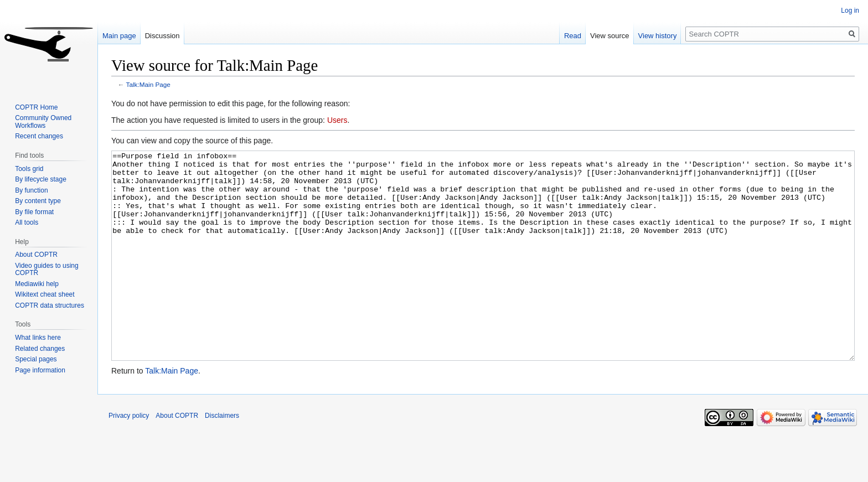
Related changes (40, 349)
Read (573, 36)
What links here (38, 338)
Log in (850, 11)
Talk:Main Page (148, 84)
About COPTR (36, 255)
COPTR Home (36, 107)
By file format (34, 212)
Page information (40, 370)
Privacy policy (129, 457)
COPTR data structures (50, 305)
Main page (119, 36)
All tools (27, 222)
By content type (38, 201)
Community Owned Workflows (43, 122)
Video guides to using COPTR (47, 269)
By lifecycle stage (41, 179)
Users (337, 120)
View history (658, 36)
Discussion (162, 36)
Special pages (36, 359)
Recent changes (39, 136)
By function (31, 190)
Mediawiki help (37, 284)
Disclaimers (222, 457)
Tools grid (29, 169)
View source (610, 36)
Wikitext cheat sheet (45, 294)
